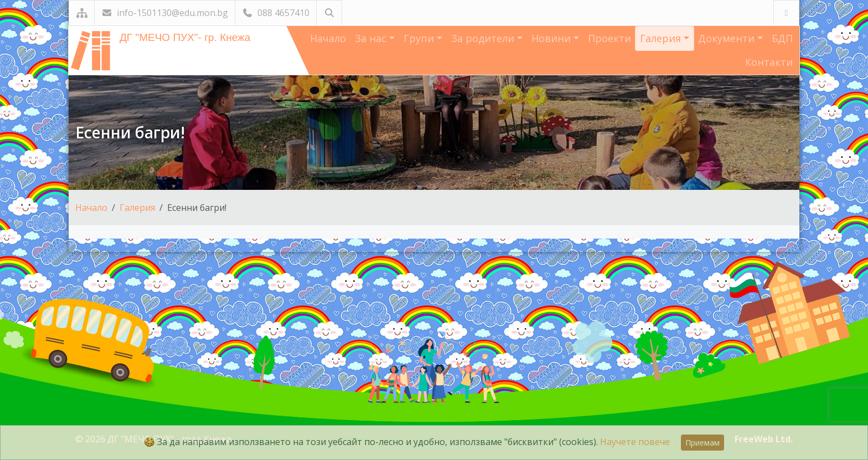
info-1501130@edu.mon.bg (165, 13)
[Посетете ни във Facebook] (786, 13)
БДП (782, 38)
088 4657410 (276, 13)
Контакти (769, 62)
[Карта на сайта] (82, 13)
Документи (728, 38)
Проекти (609, 38)
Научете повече (635, 442)
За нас (372, 38)
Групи (420, 38)
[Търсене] (329, 13)
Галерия (662, 38)
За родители (484, 38)
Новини (552, 38)
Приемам (702, 443)
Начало (328, 38)
